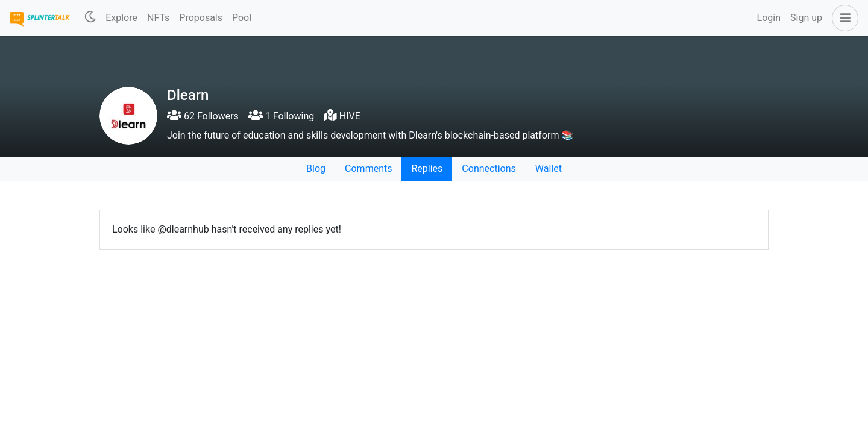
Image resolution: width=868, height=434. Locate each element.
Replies (427, 168)
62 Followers (203, 116)
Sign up (806, 18)
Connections (489, 168)
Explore (121, 18)
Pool (242, 18)
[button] (843, 18)
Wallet (549, 168)
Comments (368, 168)
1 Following (281, 116)
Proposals (201, 18)
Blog (316, 168)
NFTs (158, 18)
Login (769, 18)
